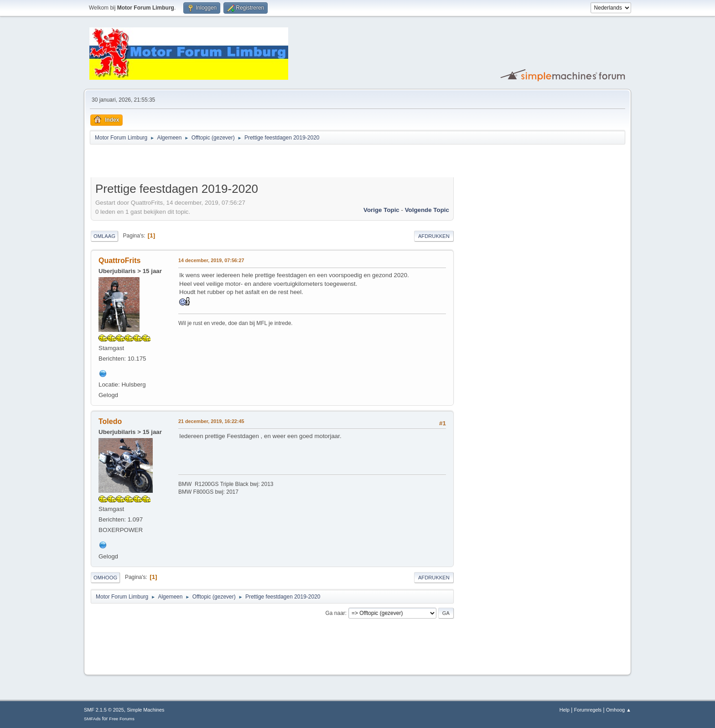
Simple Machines (145, 710)
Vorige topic (381, 210)
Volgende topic (427, 210)
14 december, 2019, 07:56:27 (211, 260)
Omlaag (104, 236)
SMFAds (92, 719)
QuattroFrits (119, 261)
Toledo (110, 421)
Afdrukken (434, 236)
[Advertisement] (197, 162)
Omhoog (105, 578)
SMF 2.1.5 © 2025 (104, 710)
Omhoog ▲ (619, 710)
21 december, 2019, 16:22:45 (211, 421)
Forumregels (588, 710)
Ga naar (335, 613)
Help (565, 710)
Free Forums (122, 719)
